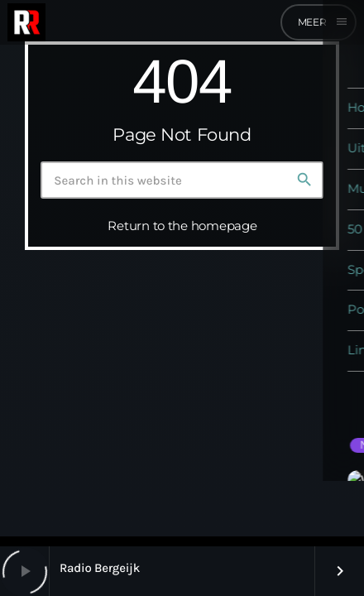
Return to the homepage (182, 226)
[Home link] (26, 22)
